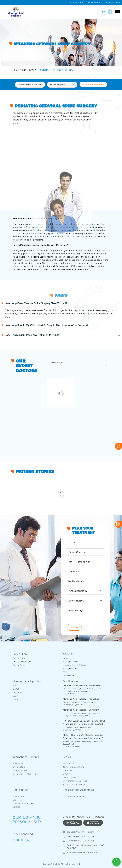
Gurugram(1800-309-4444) (78, 841)
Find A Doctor (20, 658)
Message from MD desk (74, 665)
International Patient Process (27, 774)
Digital (16, 689)
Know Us (67, 658)
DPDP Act (68, 774)
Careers (16, 807)
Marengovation (70, 669)
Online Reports (94, 3)
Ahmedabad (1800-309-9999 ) (80, 853)
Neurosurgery (29, 70)
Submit (74, 627)
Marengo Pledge (71, 662)
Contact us (18, 800)
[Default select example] (77, 363)
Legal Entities (69, 777)
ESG (65, 672)
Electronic (17, 692)
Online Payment (113, 3)
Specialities (18, 763)
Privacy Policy (69, 763)
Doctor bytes (19, 665)
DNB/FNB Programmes (74, 796)
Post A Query (19, 796)
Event (15, 696)
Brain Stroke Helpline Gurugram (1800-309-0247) (84, 847)
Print (15, 685)
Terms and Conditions (73, 767)
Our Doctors (19, 767)
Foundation (68, 676)
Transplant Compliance (74, 784)
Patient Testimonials (22, 662)
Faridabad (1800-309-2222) (78, 836)
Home (16, 70)
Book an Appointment (24, 803)
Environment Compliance (75, 781)
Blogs (15, 699)
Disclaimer (68, 770)
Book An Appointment (93, 84)
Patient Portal (77, 3)
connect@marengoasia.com (78, 832)
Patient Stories (20, 770)
